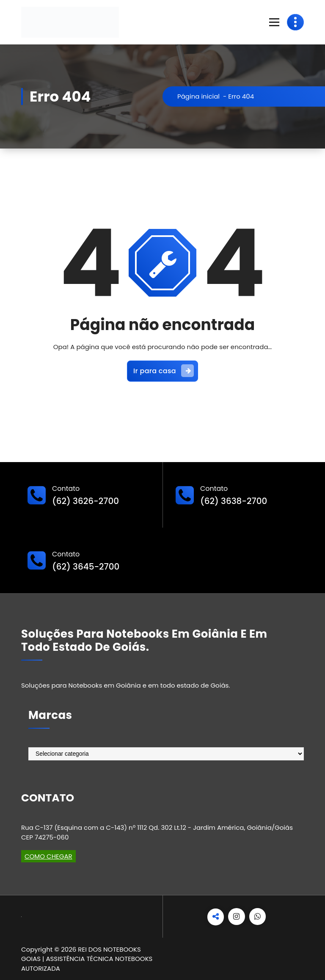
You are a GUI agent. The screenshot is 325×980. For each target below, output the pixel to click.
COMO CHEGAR (48, 856)
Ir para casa (164, 371)
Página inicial (198, 96)
